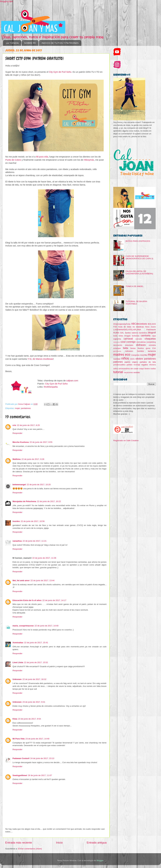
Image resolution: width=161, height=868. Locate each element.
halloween (129, 351)
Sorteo (128, 333)
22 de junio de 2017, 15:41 (36, 643)
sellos (116, 369)
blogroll (152, 333)
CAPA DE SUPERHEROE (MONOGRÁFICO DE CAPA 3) (139, 257)
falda (125, 348)
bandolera (143, 333)
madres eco (122, 355)
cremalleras (141, 342)
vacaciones (128, 373)
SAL (122, 333)
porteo (129, 365)
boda (115, 336)
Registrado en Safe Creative (126, 440)
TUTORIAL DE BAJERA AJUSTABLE (136, 303)
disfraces (141, 345)
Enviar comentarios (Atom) (30, 849)
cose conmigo (128, 342)
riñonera (152, 365)
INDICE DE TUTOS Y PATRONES (60, 43)
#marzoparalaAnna (122, 324)
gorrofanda (117, 351)
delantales (129, 345)
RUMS (116, 333)
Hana (147, 327)
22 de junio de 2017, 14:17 (54, 600)
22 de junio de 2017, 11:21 (35, 541)
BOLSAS (152, 324)
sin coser (134, 369)
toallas (153, 369)
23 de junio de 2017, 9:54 (30, 719)
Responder (17, 433)
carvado (139, 339)
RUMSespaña (51, 387)
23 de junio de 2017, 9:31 (34, 702)
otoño (132, 359)
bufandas (136, 336)
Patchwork (151, 330)
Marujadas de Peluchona (24, 501)
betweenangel (19, 485)
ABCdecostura (139, 324)
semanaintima (124, 369)
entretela (152, 345)
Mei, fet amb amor (21, 580)
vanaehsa (17, 541)
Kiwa (15, 719)
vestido (137, 372)
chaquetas (150, 339)
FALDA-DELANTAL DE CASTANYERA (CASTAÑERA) (139, 272)
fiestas (133, 348)
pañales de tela (148, 362)
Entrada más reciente (19, 843)
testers (147, 369)
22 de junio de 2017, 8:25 (28, 425)
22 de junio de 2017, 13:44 (42, 580)
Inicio (59, 843)
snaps (141, 369)
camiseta (146, 335)
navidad (117, 359)
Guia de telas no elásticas (131, 327)
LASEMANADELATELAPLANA (127, 330)
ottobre (139, 359)
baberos (135, 333)
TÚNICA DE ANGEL (135, 286)
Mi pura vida (42, 157)
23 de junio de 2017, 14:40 (37, 739)
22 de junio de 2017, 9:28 (33, 459)
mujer (17, 408)
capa (154, 336)
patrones (118, 362)
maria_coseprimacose (23, 626)
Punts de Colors (13, 160)
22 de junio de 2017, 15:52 (36, 662)
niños (125, 358)
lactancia (152, 351)
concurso (117, 342)
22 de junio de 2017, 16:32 (34, 679)
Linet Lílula (18, 662)
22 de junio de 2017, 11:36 (44, 558)
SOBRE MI (30, 43)
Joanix (153, 327)
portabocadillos (119, 365)
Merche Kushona (21, 442)
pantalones (26, 408)
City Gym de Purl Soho (60, 72)
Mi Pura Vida (19, 739)
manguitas (135, 355)
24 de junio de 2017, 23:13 (42, 758)
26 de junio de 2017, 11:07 (40, 775)
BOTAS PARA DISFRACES (138, 241)
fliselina (141, 348)
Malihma (17, 459)
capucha (117, 339)
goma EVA (151, 348)
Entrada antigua (97, 843)
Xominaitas (18, 643)
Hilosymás (89, 160)
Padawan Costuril (21, 758)
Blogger (100, 860)
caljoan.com (72, 381)
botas (121, 336)
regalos (145, 365)
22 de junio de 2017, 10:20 (39, 485)
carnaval (128, 339)
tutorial (118, 372)
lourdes (16, 521)
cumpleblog (151, 342)
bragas (128, 336)
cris (14, 425)
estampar (117, 348)
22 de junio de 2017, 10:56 (33, 521)
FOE (115, 327)
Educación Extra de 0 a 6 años (27, 600)
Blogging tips (6, 1)
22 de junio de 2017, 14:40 (47, 626)
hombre (140, 351)
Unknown (17, 679)
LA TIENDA (12, 43)
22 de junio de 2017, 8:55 (41, 442)
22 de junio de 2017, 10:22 (49, 501)
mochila (144, 355)
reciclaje (137, 365)
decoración (118, 345)
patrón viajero (131, 362)
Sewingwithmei (20, 775)
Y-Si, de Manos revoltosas (40, 359)
